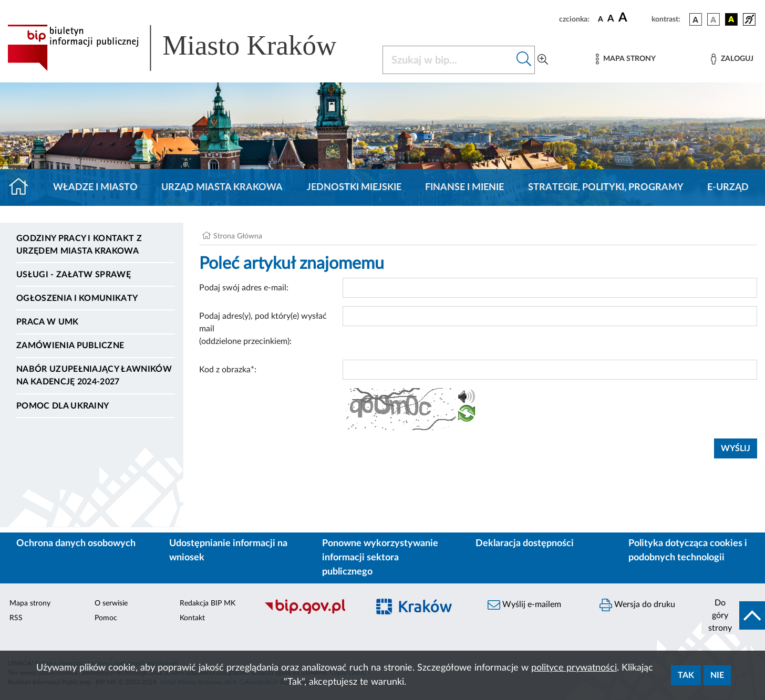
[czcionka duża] (633, 18)
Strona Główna (238, 236)
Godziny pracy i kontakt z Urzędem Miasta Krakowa (79, 245)
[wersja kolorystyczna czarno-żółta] (731, 19)
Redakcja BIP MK (208, 603)
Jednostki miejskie (354, 187)
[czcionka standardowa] (601, 19)
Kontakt (192, 618)
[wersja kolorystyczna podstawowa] (696, 19)
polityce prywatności (574, 668)
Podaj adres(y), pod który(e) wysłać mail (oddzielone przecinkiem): (263, 329)
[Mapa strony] (626, 59)
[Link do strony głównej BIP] (187, 48)
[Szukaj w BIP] (448, 60)
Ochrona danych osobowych (76, 544)
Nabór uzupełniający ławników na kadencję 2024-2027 (94, 375)
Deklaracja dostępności (525, 544)
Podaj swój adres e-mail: (244, 288)
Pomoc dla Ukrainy (63, 406)
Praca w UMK (48, 322)
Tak (686, 675)
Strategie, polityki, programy (606, 187)
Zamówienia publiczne (70, 346)
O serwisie (111, 603)
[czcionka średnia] (611, 19)
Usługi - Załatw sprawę (74, 275)
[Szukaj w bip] (524, 60)
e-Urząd (728, 187)
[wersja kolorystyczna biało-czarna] (714, 19)
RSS (16, 618)
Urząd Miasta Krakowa (222, 187)
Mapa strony (30, 603)
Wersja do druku (637, 605)
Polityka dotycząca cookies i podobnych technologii (688, 551)
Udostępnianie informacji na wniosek (228, 551)
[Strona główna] (23, 187)
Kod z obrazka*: (228, 370)
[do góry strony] (733, 615)
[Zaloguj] (732, 59)
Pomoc (106, 618)
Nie (717, 675)
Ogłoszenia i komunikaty (77, 298)
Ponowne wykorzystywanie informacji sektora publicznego (380, 558)
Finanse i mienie (464, 187)
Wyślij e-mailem (524, 605)
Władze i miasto (95, 187)
